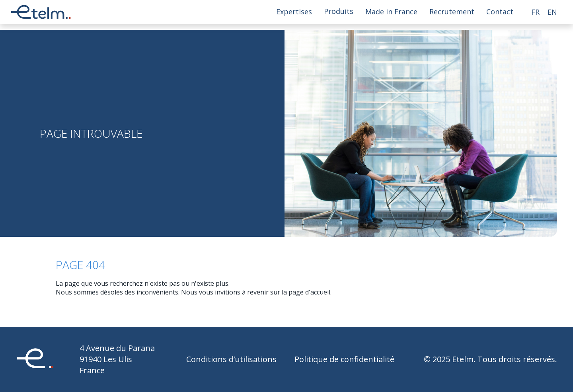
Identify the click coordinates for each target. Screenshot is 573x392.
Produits (339, 12)
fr (535, 12)
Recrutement (452, 12)
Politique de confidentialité (344, 359)
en (552, 12)
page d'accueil (309, 292)
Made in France (391, 12)
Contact (500, 12)
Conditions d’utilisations (231, 359)
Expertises (294, 12)
